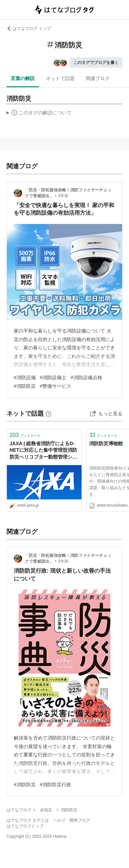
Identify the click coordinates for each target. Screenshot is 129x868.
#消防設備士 (53, 377)
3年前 (63, 196)
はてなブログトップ (25, 826)
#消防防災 (25, 386)
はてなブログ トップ (29, 29)
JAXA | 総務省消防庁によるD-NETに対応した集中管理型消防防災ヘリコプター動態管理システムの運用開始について (43, 451)
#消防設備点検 (86, 377)
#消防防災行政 (56, 785)
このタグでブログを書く (96, 63)
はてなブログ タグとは (28, 820)
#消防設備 (25, 377)
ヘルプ (59, 820)
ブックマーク (25, 435)
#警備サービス (56, 386)
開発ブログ (80, 820)
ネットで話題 (60, 78)
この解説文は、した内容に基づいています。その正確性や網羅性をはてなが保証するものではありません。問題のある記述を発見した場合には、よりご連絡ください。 (39, 114)
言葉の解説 (23, 78)
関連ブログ (98, 78)
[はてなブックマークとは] (49, 414)
